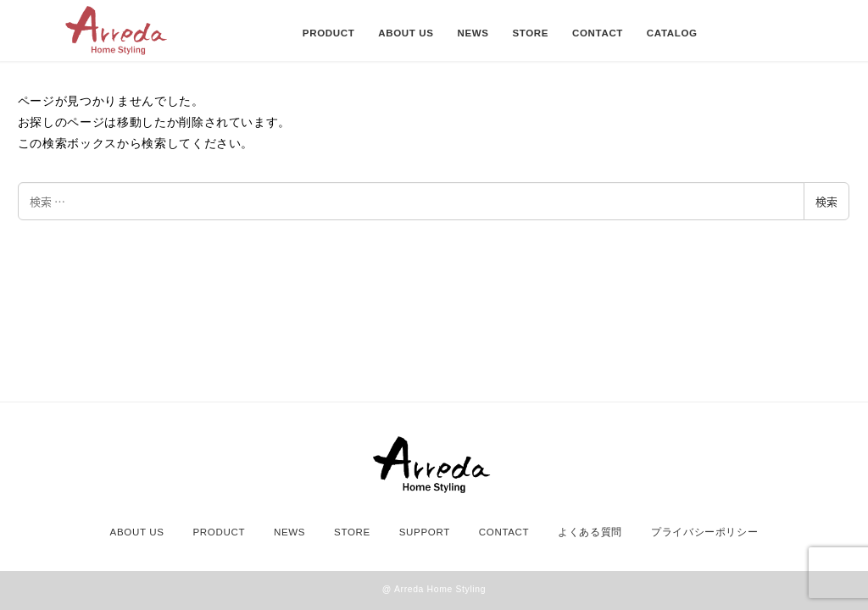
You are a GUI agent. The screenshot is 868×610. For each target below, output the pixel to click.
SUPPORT (425, 532)
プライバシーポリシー (705, 532)
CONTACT (504, 532)
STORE (352, 532)
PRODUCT (219, 532)
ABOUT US (137, 532)
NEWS (289, 532)
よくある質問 (590, 532)
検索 (826, 201)
